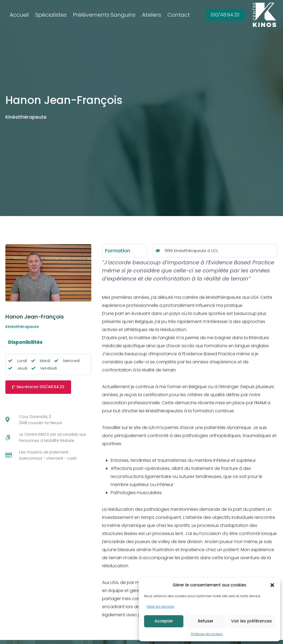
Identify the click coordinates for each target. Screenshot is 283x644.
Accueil (19, 15)
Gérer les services (161, 606)
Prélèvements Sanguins (104, 15)
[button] (272, 585)
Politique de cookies (207, 634)
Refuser (206, 621)
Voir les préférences (251, 621)
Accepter (164, 621)
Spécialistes (51, 15)
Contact (179, 15)
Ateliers (151, 15)
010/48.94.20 (225, 15)
